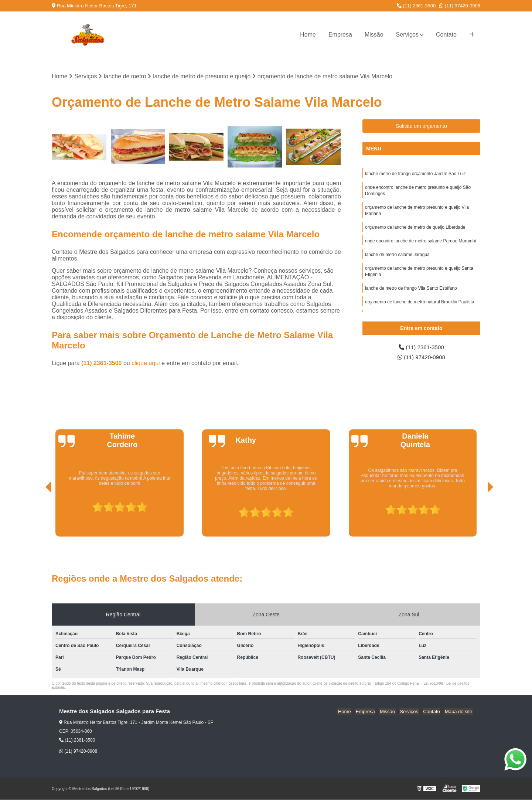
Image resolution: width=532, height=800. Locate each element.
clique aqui (146, 363)
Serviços (407, 35)
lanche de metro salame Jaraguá (397, 258)
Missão (374, 35)
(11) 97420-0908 (460, 6)
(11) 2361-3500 (416, 6)
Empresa (340, 35)
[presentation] (38, 516)
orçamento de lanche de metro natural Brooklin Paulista (420, 306)
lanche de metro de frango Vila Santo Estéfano (411, 292)
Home (308, 35)
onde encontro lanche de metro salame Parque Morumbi (420, 244)
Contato (446, 35)
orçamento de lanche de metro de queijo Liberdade (415, 229)
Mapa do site (459, 712)
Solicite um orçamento (421, 126)
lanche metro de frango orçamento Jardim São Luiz (415, 174)
